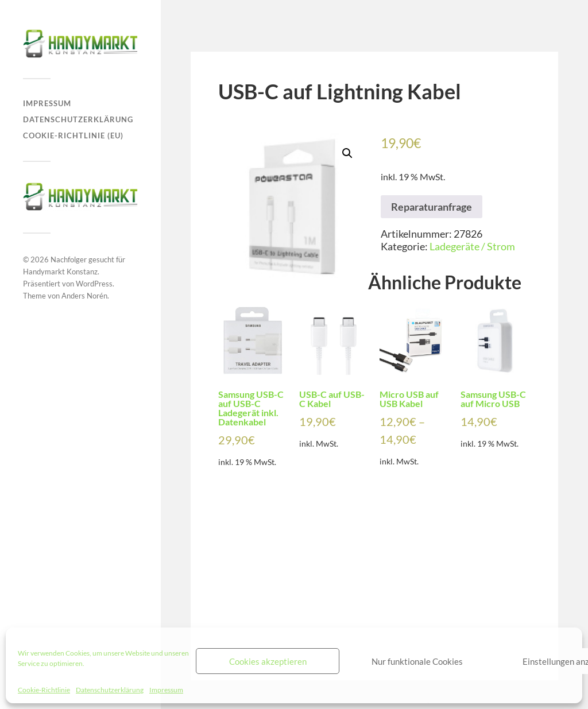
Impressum (166, 690)
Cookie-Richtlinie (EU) (73, 135)
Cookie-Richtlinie (44, 690)
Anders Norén (84, 296)
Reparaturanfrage (432, 207)
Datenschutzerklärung (110, 690)
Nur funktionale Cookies (417, 661)
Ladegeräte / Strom (472, 246)
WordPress (94, 284)
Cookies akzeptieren (268, 661)
